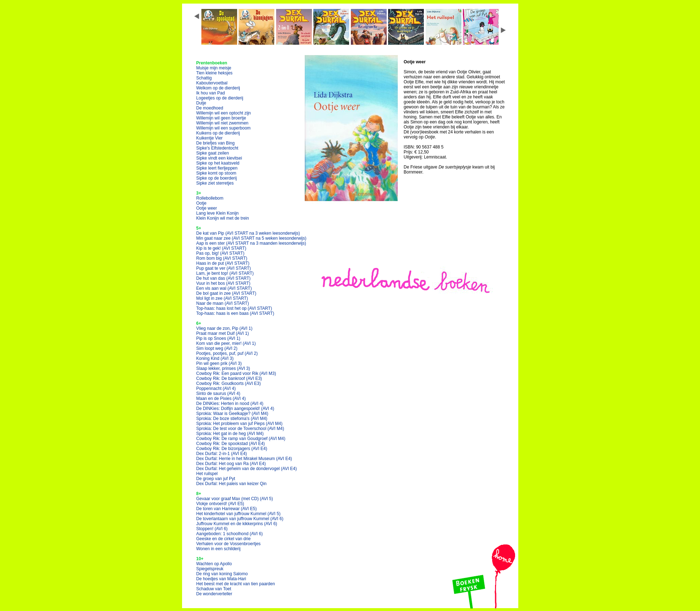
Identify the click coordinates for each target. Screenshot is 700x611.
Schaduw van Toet (214, 589)
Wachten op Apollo (214, 564)
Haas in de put (223, 263)
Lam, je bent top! (225, 273)
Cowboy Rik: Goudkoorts (229, 383)
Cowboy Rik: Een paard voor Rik (236, 373)
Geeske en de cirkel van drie (224, 539)
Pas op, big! (221, 253)
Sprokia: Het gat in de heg (230, 434)
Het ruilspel (207, 474)
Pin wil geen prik (219, 363)
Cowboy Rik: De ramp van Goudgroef (241, 439)
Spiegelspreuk (210, 569)
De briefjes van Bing (216, 143)
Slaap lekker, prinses (223, 368)
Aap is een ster (251, 243)
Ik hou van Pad (211, 93)
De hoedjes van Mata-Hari (221, 579)
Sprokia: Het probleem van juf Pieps (239, 424)
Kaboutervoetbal (212, 83)
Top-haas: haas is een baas (235, 313)
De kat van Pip (248, 233)
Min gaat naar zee (251, 238)
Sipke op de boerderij (217, 178)
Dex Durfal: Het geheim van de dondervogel (247, 469)
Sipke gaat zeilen (213, 153)
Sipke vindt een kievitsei (219, 158)
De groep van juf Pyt (216, 479)
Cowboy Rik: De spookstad (231, 444)
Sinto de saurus (218, 394)
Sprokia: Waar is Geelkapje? (232, 414)
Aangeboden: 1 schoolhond (230, 534)
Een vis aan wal (224, 288)
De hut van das (224, 278)
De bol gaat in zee (226, 293)
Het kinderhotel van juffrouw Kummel (239, 514)
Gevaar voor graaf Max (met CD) (235, 499)
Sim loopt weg (217, 348)
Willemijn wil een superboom (224, 128)
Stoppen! (212, 529)
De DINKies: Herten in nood (230, 404)
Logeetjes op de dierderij (220, 98)
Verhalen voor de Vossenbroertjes (229, 544)
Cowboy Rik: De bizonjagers (232, 449)
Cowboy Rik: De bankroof (229, 378)
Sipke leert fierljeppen (217, 168)
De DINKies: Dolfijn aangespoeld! (235, 409)
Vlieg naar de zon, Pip (224, 328)
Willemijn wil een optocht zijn (224, 113)
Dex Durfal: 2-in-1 (222, 454)
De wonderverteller (214, 594)
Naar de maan (223, 303)
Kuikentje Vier (210, 138)
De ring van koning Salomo (222, 574)
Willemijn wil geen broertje (221, 118)
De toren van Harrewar (227, 509)
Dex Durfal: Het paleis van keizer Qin (232, 484)
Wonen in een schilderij (219, 549)
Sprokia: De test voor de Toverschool (240, 429)
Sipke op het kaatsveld (218, 163)
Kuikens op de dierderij (218, 133)
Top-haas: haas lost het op (234, 308)
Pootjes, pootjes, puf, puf (227, 353)
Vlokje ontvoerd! (220, 504)
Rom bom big (222, 258)
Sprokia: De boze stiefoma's (232, 419)
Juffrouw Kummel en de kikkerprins (237, 524)
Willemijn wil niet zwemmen (222, 123)
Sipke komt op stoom (216, 173)
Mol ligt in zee (222, 298)
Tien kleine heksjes (215, 73)
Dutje (201, 103)
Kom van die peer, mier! (226, 343)
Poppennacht (216, 388)
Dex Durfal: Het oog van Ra (231, 464)
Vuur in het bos (224, 283)
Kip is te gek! (221, 248)
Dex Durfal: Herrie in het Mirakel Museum (244, 459)
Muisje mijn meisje (214, 68)
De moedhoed (210, 108)
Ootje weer (207, 208)
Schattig (204, 78)
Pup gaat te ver (224, 268)
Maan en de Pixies (221, 399)
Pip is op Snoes (218, 338)
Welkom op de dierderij (218, 88)
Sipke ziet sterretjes (215, 183)
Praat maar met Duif (223, 333)
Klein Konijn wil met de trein (223, 218)
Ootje (202, 203)
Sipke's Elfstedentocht (217, 148)
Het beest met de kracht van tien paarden (236, 584)
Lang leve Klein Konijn (218, 213)
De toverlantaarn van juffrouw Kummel (240, 519)
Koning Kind (215, 358)
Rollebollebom (210, 198)
